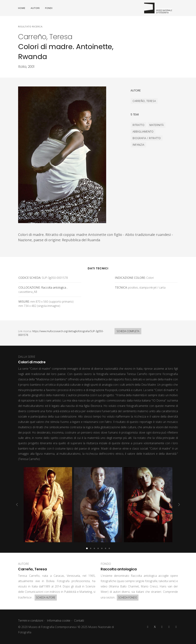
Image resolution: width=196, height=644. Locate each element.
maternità (157, 125)
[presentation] (17, 505)
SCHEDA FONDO (128, 597)
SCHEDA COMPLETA (128, 331)
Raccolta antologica (54, 287)
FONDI (49, 8)
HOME (22, 8)
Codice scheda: (30, 278)
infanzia (138, 145)
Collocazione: (29, 287)
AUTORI (35, 8)
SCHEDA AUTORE (46, 597)
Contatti (79, 621)
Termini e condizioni (31, 621)
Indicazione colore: (130, 278)
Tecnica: (121, 287)
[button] (87, 548)
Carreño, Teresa (144, 101)
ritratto (139, 125)
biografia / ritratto (147, 138)
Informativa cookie (59, 621)
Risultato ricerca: (31, 27)
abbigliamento (143, 132)
